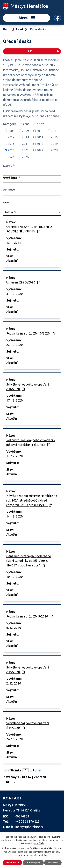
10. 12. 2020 (15, 577)
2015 (54, 137)
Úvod (7, 29)
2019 (54, 144)
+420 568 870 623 (27, 821)
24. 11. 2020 (15, 739)
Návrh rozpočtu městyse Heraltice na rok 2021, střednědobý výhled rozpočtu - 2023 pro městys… (32, 500)
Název (8, 166)
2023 (54, 150)
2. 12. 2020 (14, 683)
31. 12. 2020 (15, 294)
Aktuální (12, 261)
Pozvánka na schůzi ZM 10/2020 (30, 333)
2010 (40, 131)
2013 (25, 137)
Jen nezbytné (33, 863)
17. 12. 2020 (15, 400)
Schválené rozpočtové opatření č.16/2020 (28, 387)
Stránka (16, 770)
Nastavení (53, 863)
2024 (11, 157)
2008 (11, 131)
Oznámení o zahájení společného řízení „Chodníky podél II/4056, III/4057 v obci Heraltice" (29, 561)
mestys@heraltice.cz (29, 827)
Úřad (20, 29)
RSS (43, 51)
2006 (26, 124)
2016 (11, 144)
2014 (40, 137)
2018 (40, 144)
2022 (40, 150)
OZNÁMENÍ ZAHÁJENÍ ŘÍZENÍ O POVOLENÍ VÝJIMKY (29, 229)
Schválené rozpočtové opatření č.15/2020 (28, 670)
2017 (25, 144)
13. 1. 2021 (14, 243)
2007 (40, 124)
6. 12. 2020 (14, 628)
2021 (25, 150)
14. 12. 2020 (15, 516)
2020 (11, 150)
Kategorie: (10, 124)
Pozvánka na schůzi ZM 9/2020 (30, 616)
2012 (11, 137)
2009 (25, 131)
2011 (54, 131)
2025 (25, 157)
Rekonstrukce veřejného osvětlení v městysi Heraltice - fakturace (31, 442)
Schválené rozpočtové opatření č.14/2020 (28, 725)
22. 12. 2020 (15, 345)
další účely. (39, 843)
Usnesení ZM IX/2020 (23, 282)
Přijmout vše (12, 863)
